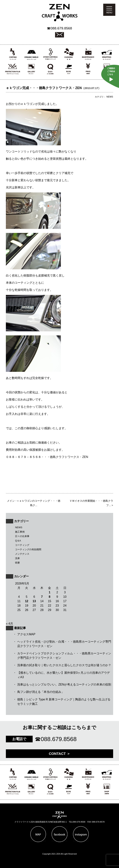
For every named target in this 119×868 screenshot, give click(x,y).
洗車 (17, 558)
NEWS (19, 527)
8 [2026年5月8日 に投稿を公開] (50, 597)
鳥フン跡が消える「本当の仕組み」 (41, 692)
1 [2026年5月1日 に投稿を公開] (50, 592)
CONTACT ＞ (60, 754)
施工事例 (20, 532)
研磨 (17, 563)
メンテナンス (22, 554)
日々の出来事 (22, 536)
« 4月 (9, 624)
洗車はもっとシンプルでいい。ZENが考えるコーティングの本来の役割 (64, 684)
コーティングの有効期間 (28, 549)
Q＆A (18, 541)
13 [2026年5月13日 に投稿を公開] (34, 601)
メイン (11, 501)
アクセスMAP (26, 634)
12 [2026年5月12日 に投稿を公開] (27, 601)
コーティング (22, 545)
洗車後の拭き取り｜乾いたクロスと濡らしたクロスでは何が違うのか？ (64, 665)
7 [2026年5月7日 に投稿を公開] (42, 597)
